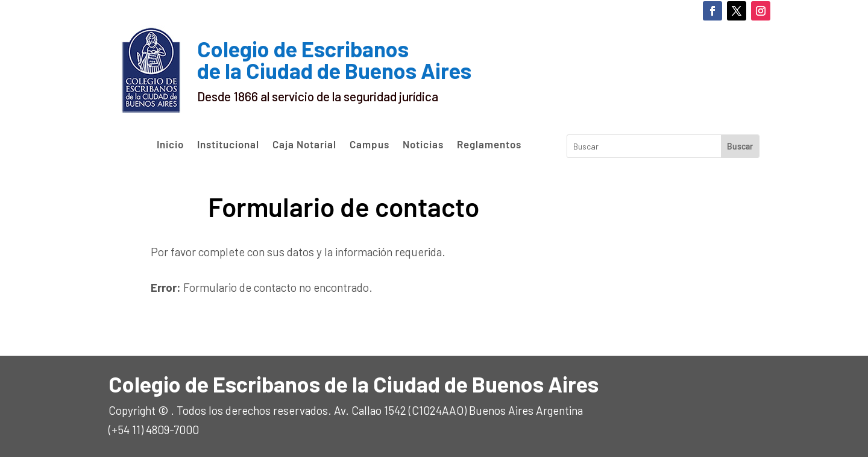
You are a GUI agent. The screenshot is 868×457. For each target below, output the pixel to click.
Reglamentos (489, 145)
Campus (370, 145)
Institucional (228, 145)
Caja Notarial (304, 145)
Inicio (170, 145)
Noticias (423, 145)
